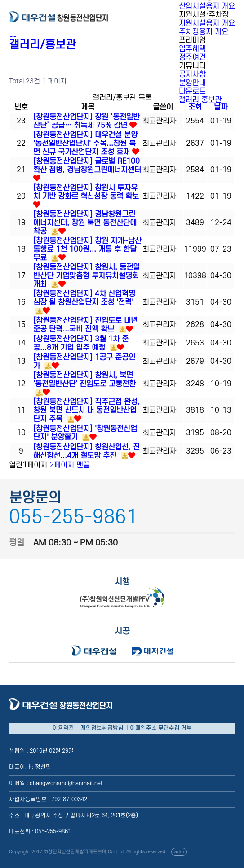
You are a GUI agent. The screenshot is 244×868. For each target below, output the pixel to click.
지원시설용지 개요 (207, 23)
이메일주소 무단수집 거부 (161, 728)
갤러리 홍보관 (200, 100)
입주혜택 (192, 49)
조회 (195, 107)
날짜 (221, 107)
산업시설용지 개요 (207, 6)
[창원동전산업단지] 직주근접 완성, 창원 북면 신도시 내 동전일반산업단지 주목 (87, 410)
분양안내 (192, 83)
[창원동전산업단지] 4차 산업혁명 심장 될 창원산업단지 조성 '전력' (84, 298)
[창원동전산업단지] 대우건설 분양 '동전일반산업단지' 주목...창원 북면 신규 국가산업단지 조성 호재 (85, 144)
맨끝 (83, 465)
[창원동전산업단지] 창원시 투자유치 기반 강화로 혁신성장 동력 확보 (86, 192)
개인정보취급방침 (102, 728)
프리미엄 (192, 40)
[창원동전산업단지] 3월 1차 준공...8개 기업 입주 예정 (81, 343)
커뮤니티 (192, 66)
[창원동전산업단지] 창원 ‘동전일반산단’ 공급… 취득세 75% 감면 (87, 121)
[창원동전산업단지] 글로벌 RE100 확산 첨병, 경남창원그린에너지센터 (87, 166)
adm (179, 852)
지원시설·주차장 (204, 15)
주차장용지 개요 (204, 32)
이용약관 (63, 728)
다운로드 (192, 92)
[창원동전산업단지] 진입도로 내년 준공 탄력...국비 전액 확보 (85, 325)
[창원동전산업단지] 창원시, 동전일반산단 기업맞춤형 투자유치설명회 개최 (87, 276)
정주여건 (192, 57)
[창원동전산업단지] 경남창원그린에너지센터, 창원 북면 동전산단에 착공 (85, 223)
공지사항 (192, 74)
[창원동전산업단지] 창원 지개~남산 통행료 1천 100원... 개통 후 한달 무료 (87, 249)
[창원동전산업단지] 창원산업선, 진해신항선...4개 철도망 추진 (87, 451)
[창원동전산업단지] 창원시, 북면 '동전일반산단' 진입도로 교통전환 (84, 380)
